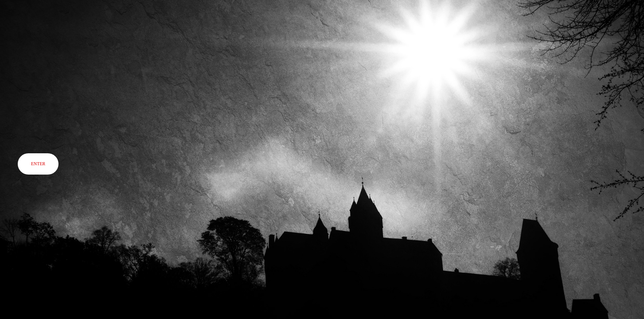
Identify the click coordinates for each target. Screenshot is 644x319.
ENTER (38, 164)
